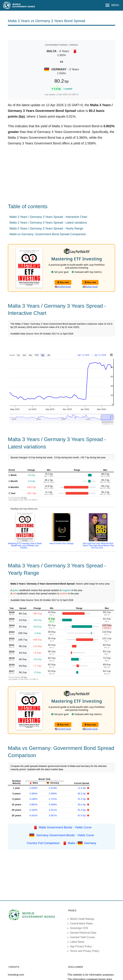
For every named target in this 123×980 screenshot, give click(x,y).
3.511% (53, 810)
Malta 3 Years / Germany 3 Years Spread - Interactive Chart (48, 217)
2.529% (33, 788)
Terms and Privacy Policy (85, 951)
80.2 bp (82, 794)
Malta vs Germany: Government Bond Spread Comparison (48, 234)
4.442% (33, 815)
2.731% (53, 799)
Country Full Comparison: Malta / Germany (61, 843)
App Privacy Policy (81, 946)
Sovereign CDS (79, 928)
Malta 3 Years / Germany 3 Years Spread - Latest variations (48, 223)
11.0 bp (82, 788)
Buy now (63, 282)
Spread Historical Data (83, 933)
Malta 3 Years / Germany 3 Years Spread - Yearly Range (46, 228)
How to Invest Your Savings (61, 543)
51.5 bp (82, 799)
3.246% (33, 799)
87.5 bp (82, 815)
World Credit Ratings (82, 919)
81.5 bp (82, 810)
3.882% (33, 805)
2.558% (53, 794)
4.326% (33, 810)
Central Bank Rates (81, 923)
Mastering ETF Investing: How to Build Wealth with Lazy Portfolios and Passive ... (25, 546)
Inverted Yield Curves (83, 937)
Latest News (77, 942)
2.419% (53, 788)
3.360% (33, 794)
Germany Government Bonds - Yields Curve (65, 835)
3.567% (53, 815)
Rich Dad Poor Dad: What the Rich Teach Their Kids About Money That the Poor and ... (98, 546)
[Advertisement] (62, 33)
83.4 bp (82, 805)
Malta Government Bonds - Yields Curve (65, 827)
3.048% (53, 805)
